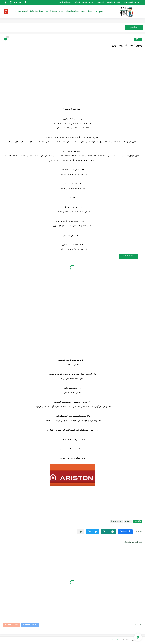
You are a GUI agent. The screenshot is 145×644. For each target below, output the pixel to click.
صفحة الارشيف (65, 2)
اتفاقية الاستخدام (114, 2)
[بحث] (6, 12)
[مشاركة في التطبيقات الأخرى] (81, 532)
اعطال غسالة (116, 522)
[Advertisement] (72, 82)
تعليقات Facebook (30, 625)
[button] (125, 532)
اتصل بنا (100, 2)
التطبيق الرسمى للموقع (84, 2)
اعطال (90, 11)
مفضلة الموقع (72, 11)
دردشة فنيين (117, 640)
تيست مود (23, 11)
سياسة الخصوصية (132, 2)
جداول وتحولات (56, 11)
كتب (83, 11)
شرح (101, 11)
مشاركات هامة (37, 11)
